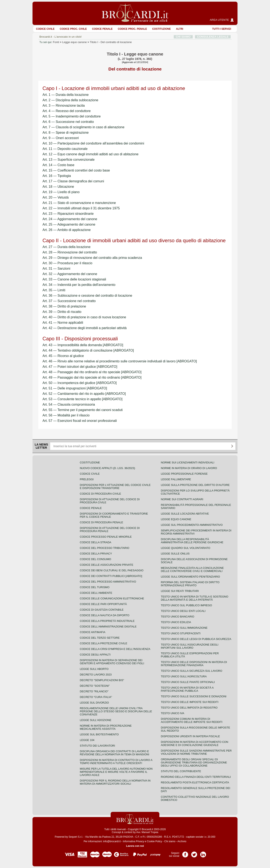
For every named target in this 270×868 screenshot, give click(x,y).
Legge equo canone (75, 42)
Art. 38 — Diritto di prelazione (64, 306)
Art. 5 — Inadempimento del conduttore (72, 116)
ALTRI (180, 29)
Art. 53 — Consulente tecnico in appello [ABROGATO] (82, 399)
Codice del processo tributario (104, 548)
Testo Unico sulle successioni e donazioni (194, 696)
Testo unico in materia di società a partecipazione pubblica (187, 689)
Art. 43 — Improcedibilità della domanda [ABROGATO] (83, 345)
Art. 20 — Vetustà (56, 197)
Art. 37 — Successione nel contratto (69, 301)
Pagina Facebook (185, 853)
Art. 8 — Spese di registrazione (66, 133)
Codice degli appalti (95, 655)
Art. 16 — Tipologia (57, 176)
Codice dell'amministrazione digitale (108, 627)
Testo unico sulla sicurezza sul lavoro (192, 671)
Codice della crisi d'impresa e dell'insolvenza (115, 649)
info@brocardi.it (112, 841)
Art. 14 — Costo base (58, 165)
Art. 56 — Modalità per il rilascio (66, 415)
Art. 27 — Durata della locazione (66, 247)
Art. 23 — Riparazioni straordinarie (68, 214)
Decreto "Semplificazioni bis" (102, 680)
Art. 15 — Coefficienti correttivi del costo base (76, 170)
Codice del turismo (95, 587)
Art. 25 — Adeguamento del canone (69, 224)
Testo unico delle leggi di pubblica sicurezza (196, 639)
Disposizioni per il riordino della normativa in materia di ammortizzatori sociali (115, 782)
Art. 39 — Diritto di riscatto (62, 312)
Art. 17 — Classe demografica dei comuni (73, 181)
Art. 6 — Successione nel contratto (68, 122)
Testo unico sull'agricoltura (184, 676)
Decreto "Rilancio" (94, 691)
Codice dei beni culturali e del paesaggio (112, 570)
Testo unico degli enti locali (183, 611)
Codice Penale (102, 29)
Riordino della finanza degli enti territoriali (196, 777)
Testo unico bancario (177, 617)
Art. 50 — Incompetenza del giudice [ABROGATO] (80, 383)
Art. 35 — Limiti (54, 290)
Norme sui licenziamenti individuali (187, 462)
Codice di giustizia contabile (102, 610)
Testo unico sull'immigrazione (184, 628)
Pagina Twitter (194, 853)
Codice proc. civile (73, 29)
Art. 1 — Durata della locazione (66, 95)
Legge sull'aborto (94, 669)
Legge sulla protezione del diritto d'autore (195, 485)
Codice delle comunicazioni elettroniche (112, 598)
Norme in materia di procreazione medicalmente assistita (106, 727)
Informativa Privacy (134, 841)
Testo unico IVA (172, 713)
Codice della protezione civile (104, 643)
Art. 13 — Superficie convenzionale (69, 160)
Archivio (182, 841)
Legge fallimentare (176, 479)
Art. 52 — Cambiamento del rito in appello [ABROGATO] (84, 394)
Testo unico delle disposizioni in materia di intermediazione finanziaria (194, 664)
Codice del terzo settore (100, 638)
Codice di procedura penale (101, 522)
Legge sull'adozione (96, 720)
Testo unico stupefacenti (181, 633)
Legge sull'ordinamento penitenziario (190, 577)
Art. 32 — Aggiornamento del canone (70, 274)
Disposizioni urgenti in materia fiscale (190, 736)
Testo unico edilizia (176, 622)
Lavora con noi (135, 846)
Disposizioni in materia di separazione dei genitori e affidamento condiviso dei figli (112, 662)
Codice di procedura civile (100, 494)
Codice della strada (96, 542)
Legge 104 (87, 740)
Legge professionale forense (184, 474)
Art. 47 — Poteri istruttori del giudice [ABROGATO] (80, 367)
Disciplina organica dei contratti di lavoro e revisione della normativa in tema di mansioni (114, 753)
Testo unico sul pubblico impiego (186, 605)
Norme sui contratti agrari (182, 499)
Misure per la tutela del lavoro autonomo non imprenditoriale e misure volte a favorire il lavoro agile (116, 772)
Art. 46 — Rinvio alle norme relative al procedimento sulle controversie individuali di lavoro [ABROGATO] (120, 361)
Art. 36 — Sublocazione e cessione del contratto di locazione (87, 296)
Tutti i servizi (222, 29)
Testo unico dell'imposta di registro (189, 708)
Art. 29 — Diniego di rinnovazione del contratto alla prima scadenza (92, 258)
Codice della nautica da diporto (105, 615)
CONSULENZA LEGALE (213, 37)
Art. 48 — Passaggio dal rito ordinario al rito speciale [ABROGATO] (92, 372)
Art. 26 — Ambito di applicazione (67, 230)
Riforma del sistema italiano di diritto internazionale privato (190, 584)
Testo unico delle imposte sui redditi (190, 702)
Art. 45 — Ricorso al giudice (63, 356)
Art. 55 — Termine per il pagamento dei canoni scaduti (83, 410)
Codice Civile (45, 29)
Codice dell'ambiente (96, 593)
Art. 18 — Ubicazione (58, 187)
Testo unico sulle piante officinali (188, 682)
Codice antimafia (93, 632)
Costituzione (161, 29)
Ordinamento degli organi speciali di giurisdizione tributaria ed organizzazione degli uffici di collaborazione (194, 762)
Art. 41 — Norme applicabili (63, 323)
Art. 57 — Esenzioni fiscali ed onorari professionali (80, 421)
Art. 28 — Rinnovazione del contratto (70, 252)
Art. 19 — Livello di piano (61, 192)
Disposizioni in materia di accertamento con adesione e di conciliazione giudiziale (194, 743)
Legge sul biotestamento (99, 734)
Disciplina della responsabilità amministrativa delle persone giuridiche (192, 541)
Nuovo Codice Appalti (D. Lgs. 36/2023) (107, 468)
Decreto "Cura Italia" (96, 697)
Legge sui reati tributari (180, 591)
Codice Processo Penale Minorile (106, 537)
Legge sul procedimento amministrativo (192, 525)
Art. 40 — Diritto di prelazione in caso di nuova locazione (84, 317)
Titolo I (111, 42)
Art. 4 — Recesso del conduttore (67, 111)
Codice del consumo (95, 559)
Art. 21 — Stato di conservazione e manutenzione (79, 203)
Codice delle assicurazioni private (107, 565)
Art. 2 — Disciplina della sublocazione (70, 100)
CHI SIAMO (183, 37)
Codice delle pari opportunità (103, 604)
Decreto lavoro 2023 (96, 675)
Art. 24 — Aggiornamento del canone (70, 219)
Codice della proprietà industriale (107, 621)
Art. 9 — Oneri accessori (61, 138)
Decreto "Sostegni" (95, 686)
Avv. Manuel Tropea (147, 832)
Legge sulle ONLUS (175, 554)
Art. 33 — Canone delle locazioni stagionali (74, 279)
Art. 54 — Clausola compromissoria (69, 404)
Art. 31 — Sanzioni (56, 269)
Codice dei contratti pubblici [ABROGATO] (111, 576)
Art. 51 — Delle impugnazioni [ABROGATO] (75, 388)
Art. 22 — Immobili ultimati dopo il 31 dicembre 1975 (81, 208)
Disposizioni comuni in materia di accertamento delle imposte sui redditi (192, 720)
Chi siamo (170, 841)
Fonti (56, 42)
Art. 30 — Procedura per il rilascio (67, 263)
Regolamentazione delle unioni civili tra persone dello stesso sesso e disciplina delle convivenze (116, 711)
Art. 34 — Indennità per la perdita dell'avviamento (79, 285)
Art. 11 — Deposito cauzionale (65, 149)
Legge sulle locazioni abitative (185, 514)
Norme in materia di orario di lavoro (189, 468)
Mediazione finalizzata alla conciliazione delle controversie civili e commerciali (192, 569)
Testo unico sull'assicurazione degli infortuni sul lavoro (190, 646)
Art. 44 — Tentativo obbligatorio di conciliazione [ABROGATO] (88, 350)
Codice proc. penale (132, 29)
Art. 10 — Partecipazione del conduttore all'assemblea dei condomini (93, 143)
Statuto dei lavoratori (97, 746)
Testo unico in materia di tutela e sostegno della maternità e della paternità (195, 598)
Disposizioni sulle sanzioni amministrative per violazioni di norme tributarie (196, 752)
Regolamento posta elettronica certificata (195, 782)
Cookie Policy (154, 841)
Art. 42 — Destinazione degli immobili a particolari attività (85, 328)
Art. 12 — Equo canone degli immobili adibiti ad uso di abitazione (91, 154)
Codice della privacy (96, 554)
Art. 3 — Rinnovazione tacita (64, 106)
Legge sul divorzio (94, 703)
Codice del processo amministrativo (108, 582)
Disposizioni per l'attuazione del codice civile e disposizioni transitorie (115, 486)
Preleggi (87, 479)
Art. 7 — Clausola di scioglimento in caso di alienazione (83, 127)
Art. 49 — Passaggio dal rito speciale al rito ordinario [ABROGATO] (92, 377)
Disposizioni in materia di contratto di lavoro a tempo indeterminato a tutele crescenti (116, 762)
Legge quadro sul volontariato (186, 548)
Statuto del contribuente (181, 771)
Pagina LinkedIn (203, 853)
